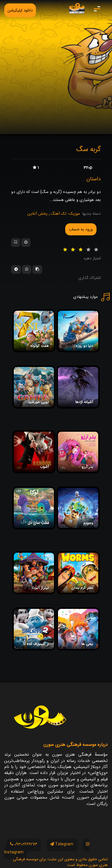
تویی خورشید (38, 402)
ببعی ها (87, 644)
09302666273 (24, 844)
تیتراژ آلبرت (40, 588)
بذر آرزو (87, 467)
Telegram (62, 844)
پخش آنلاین (37, 214)
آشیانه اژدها (84, 402)
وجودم (88, 523)
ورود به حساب (81, 229)
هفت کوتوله (39, 346)
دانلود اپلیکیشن (20, 10)
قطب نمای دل (38, 523)
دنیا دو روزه (84, 346)
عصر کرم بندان (82, 588)
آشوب (44, 467)
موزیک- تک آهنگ (65, 214)
